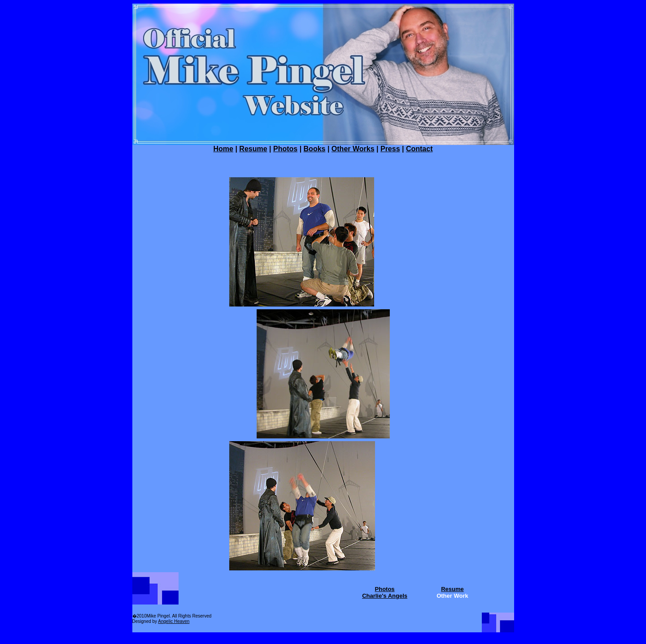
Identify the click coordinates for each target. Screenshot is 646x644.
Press (390, 149)
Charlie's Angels (385, 596)
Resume (253, 149)
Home (223, 149)
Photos (285, 149)
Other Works (353, 149)
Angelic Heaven (174, 621)
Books (315, 149)
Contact (419, 149)
